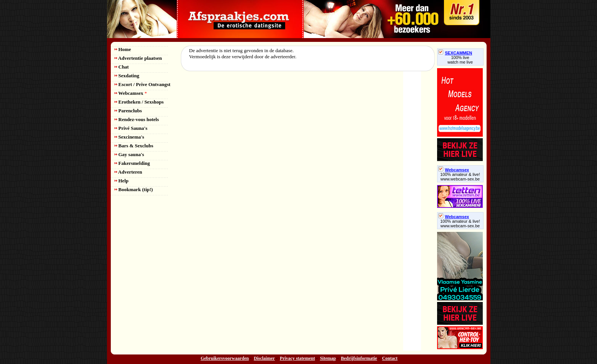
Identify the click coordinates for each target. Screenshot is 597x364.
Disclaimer (264, 358)
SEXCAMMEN (455, 53)
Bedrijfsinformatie (359, 358)
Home (123, 49)
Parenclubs (128, 111)
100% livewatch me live (460, 60)
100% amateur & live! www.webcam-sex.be (460, 177)
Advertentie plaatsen (138, 58)
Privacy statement (297, 358)
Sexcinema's (129, 137)
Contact (390, 358)
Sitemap (328, 358)
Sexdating (127, 76)
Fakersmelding (132, 163)
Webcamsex (131, 93)
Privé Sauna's (131, 128)
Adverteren (128, 172)
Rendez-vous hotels (137, 119)
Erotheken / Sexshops (139, 102)
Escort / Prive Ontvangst (143, 84)
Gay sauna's (129, 154)
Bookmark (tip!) (134, 189)
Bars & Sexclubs (134, 146)
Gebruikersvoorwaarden (225, 358)
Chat (122, 67)
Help (122, 181)
